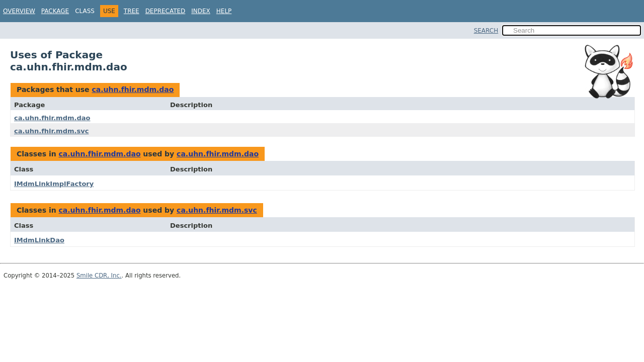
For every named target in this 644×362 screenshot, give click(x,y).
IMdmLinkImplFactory (54, 184)
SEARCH (486, 31)
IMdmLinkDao (39, 240)
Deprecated (166, 11)
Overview (19, 11)
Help (224, 11)
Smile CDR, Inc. (99, 276)
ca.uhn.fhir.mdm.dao (133, 89)
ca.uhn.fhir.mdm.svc (51, 131)
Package (55, 11)
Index (201, 11)
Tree (132, 11)
